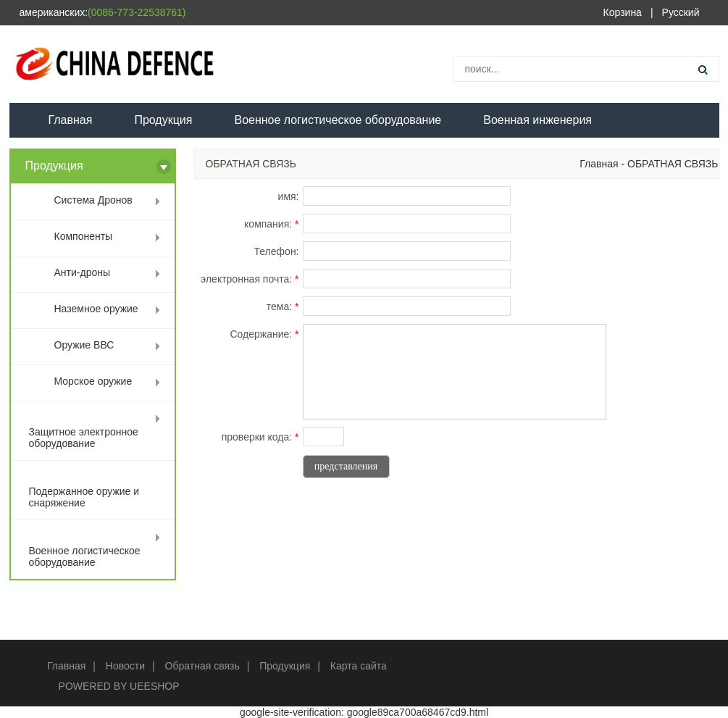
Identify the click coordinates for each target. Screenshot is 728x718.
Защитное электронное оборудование (84, 438)
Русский (681, 12)
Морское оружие (93, 381)
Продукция (163, 120)
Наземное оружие (96, 309)
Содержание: (264, 334)
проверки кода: (260, 437)
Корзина (623, 12)
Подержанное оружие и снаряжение (84, 497)
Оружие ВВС (84, 345)
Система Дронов (93, 200)
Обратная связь (202, 666)
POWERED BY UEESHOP (119, 686)
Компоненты (84, 236)
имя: (289, 196)
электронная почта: (250, 279)
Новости (125, 666)
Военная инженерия (537, 120)
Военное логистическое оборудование (338, 120)
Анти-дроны (83, 272)
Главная (71, 120)
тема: (283, 306)
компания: (271, 224)
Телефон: (277, 251)
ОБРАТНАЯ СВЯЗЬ (673, 164)
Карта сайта (359, 666)
